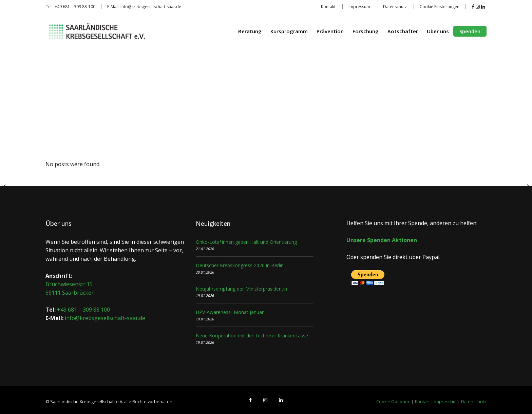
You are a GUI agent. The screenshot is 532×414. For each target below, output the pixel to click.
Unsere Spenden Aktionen (382, 240)
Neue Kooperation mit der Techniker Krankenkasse (252, 336)
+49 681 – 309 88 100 (83, 310)
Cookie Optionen (393, 402)
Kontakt (328, 7)
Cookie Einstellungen (440, 7)
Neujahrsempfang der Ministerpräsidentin (241, 289)
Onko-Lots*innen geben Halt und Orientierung (246, 242)
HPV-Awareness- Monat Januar (230, 312)
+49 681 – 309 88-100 (75, 7)
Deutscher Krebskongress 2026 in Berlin (240, 265)
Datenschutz (395, 7)
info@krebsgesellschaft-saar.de (151, 7)
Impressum (359, 7)
